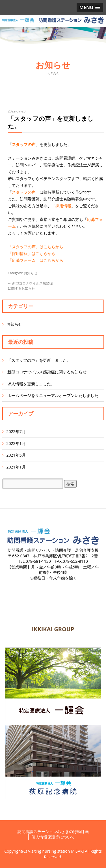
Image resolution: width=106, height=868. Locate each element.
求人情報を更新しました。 (31, 384)
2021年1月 (16, 467)
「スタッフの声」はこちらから (36, 247)
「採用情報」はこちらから (32, 253)
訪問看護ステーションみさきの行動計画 (53, 832)
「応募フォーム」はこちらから (36, 260)
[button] (90, 8)
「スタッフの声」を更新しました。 (39, 360)
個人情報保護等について (53, 837)
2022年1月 (16, 443)
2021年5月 (16, 455)
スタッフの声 (24, 144)
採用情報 (63, 206)
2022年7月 (16, 431)
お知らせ (31, 273)
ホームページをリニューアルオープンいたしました (53, 395)
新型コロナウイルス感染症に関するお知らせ (30, 286)
